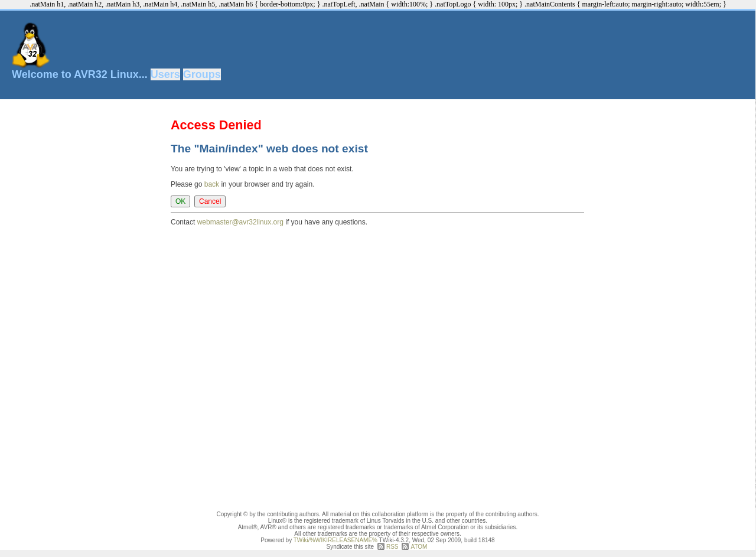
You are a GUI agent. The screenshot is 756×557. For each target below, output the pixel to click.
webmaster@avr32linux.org (240, 222)
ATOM (419, 547)
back (212, 184)
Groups (202, 74)
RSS (392, 547)
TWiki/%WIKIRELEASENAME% (335, 540)
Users (165, 74)
